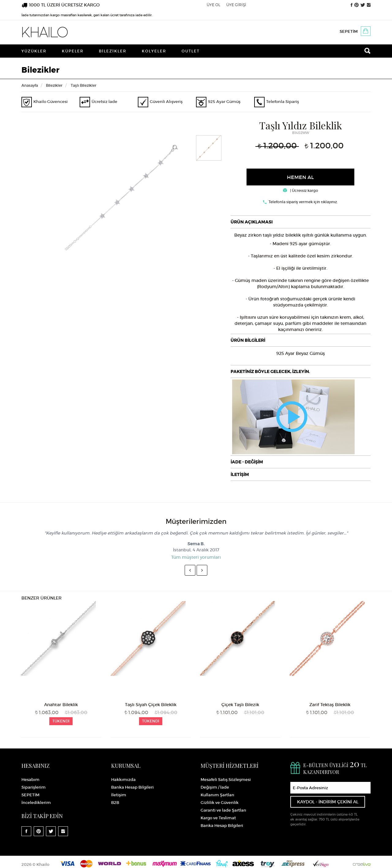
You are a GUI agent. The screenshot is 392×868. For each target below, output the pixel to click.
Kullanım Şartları (217, 795)
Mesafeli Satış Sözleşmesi (226, 780)
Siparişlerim (34, 787)
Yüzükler (34, 51)
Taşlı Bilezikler (84, 85)
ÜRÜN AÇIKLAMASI (252, 222)
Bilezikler (113, 51)
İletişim (119, 795)
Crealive (362, 864)
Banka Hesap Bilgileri (132, 787)
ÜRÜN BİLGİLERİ (248, 340)
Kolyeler (154, 51)
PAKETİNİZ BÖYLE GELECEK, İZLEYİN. (270, 371)
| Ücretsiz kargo (301, 190)
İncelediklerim (36, 803)
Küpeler (73, 51)
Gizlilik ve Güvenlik (220, 803)
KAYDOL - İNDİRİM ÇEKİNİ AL (328, 802)
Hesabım (30, 780)
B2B (115, 803)
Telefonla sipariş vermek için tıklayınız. (303, 202)
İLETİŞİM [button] (240, 474)
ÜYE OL (213, 5)
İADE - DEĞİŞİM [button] (247, 462)
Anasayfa (30, 85)
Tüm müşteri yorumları (196, 557)
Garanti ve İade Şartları (223, 810)
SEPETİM (349, 31)
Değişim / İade (215, 787)
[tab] (301, 222)
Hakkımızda (123, 780)
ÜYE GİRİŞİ (236, 5)
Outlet (191, 51)
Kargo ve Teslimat (218, 818)
